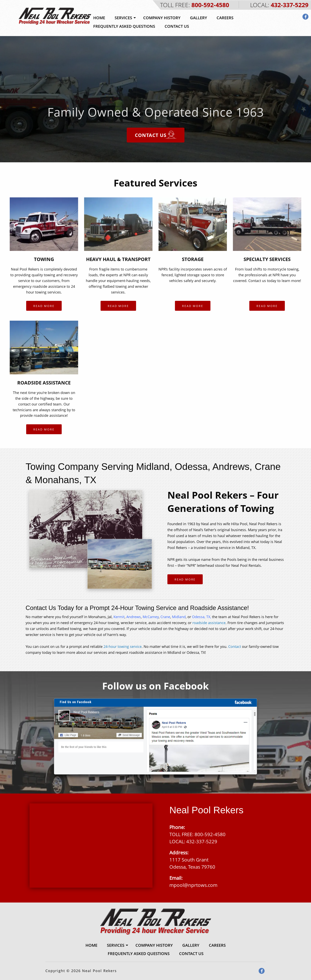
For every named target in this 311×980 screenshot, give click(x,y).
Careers (225, 18)
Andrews (134, 617)
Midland (179, 617)
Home (99, 18)
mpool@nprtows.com (193, 885)
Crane (165, 617)
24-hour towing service (123, 646)
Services (123, 18)
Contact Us (177, 26)
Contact (235, 646)
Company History (162, 18)
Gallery (199, 18)
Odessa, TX (201, 617)
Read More (44, 306)
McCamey (150, 617)
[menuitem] (99, 18)
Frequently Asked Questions (124, 26)
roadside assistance (209, 623)
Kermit (119, 617)
